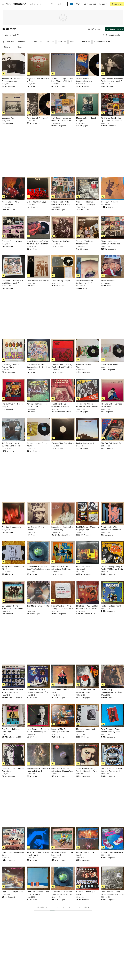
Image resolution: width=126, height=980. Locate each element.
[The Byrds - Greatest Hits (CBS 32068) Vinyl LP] (13, 267)
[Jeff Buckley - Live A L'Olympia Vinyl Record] (13, 430)
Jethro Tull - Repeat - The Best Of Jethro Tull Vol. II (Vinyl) (62, 80)
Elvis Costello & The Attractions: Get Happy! (61, 568)
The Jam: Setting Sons (61, 241)
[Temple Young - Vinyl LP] (63, 267)
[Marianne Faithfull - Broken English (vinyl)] (38, 839)
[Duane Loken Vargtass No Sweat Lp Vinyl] (63, 513)
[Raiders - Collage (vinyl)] (113, 592)
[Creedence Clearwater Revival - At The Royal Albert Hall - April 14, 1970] (88, 188)
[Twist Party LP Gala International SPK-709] (63, 390)
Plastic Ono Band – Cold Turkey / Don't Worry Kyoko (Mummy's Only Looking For (63, 607)
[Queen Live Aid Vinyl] (113, 188)
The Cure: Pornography (11, 527)
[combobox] (42, 4)
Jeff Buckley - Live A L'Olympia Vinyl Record (11, 444)
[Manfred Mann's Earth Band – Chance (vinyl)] (38, 878)
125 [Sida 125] (78, 907)
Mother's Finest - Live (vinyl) (85, 854)
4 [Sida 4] (69, 907)
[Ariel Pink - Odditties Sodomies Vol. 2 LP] (88, 267)
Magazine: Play (8, 118)
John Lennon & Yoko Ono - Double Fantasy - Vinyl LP (112, 80)
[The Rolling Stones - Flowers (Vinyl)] (13, 351)
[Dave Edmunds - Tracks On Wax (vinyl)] (13, 755)
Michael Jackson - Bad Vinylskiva (86, 730)
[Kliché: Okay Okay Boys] (38, 188)
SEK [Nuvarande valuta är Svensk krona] (78, 4)
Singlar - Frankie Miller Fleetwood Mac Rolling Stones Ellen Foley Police (62, 203)
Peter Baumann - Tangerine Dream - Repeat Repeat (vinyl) (38, 731)
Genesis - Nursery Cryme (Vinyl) (37, 444)
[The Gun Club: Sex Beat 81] (38, 267)
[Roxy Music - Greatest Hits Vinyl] (38, 592)
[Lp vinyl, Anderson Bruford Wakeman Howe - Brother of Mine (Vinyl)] (38, 228)
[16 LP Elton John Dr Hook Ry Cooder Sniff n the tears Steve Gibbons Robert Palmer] (113, 104)
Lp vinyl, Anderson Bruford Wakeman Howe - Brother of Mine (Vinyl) (37, 243)
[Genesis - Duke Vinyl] (113, 351)
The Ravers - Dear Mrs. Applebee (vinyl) (86, 691)
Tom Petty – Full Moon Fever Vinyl (11, 730)
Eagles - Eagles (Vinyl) (85, 443)
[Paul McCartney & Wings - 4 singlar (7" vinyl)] (88, 513)
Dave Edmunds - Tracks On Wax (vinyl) (13, 770)
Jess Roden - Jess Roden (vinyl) (62, 691)
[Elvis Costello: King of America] (38, 513)
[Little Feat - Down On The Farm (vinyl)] (63, 839)
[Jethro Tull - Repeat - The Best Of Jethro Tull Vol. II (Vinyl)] (63, 65)
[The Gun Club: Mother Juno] (13, 390)
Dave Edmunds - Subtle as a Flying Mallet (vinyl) (38, 770)
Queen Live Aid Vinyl (110, 202)
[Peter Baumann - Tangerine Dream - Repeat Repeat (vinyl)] (38, 715)
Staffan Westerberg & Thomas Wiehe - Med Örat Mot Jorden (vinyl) (37, 691)
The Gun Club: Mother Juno (13, 404)
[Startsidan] (20, 4)
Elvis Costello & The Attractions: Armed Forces (12, 607)
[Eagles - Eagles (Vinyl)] (88, 430)
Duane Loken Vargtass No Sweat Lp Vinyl (62, 528)
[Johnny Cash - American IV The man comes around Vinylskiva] (13, 65)
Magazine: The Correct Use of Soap (38, 80)
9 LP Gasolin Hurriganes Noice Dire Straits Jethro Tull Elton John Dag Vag (62, 119)
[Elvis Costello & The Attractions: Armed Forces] (13, 592)
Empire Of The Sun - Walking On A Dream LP (61, 730)
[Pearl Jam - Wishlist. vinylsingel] (88, 553)
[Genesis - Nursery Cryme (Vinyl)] (38, 430)
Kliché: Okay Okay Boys (36, 202)
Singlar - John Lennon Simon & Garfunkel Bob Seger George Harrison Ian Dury (112, 243)
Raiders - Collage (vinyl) (111, 606)
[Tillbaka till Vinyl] (3, 35)
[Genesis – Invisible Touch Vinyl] (88, 351)
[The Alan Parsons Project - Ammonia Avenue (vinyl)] (113, 755)
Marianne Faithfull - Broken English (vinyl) (38, 854)
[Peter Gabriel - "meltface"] (38, 104)
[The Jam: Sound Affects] (13, 228)
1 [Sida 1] (52, 907)
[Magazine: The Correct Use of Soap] (38, 65)
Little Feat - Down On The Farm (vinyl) (62, 854)
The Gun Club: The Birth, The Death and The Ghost (62, 366)
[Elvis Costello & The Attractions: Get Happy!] (63, 553)
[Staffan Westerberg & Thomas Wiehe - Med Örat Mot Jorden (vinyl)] (38, 676)
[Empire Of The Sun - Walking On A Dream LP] (63, 715)
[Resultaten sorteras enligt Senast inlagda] (113, 35)
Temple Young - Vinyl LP (61, 281)
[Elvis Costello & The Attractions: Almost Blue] (113, 513)
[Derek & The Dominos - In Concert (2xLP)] (38, 390)
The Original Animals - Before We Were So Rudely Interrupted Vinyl (88, 405)
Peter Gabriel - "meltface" (37, 118)
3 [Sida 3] (63, 907)
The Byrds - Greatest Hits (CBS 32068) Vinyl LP (12, 282)
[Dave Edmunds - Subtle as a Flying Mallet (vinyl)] (38, 755)
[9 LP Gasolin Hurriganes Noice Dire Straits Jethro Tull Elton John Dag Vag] (63, 104)
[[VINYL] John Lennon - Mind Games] (13, 839)
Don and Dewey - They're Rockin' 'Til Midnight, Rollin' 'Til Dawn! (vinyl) (112, 568)
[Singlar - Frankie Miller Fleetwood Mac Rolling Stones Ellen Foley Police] (63, 188)
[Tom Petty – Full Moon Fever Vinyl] (13, 715)
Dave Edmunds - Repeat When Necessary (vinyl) (111, 730)
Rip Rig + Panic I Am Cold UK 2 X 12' (13, 568)
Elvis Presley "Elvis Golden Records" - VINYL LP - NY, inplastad (87, 607)
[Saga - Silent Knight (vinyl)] (13, 878)
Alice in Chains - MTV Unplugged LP (10, 203)
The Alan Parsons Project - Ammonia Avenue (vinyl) (112, 770)
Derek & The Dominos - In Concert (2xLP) (37, 405)
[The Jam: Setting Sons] (63, 228)
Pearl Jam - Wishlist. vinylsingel (84, 568)
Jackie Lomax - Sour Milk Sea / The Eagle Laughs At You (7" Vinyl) (37, 568)
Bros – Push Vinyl (108, 281)
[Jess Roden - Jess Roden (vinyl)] (63, 676)
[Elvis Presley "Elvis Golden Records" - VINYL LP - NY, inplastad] (88, 592)
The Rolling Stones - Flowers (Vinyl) (10, 366)
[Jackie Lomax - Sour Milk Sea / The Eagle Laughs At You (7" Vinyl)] (38, 553)
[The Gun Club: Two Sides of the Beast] (113, 390)
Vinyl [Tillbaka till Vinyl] (7, 35)
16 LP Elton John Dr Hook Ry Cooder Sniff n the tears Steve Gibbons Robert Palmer (113, 119)
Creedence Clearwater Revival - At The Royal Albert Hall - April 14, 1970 (87, 203)
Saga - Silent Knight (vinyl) (13, 892)
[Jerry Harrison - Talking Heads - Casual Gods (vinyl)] (113, 878)
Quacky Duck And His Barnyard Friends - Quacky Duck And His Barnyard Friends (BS (37, 366)
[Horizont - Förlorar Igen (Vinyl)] (88, 878)
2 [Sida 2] (58, 907)
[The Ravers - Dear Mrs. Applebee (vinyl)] (88, 676)
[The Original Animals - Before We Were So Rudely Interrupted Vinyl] (88, 390)
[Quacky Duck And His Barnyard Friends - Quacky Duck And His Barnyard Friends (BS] (38, 351)
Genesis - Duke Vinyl (110, 364)
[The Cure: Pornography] (13, 513)
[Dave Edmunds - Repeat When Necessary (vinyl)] (113, 715)
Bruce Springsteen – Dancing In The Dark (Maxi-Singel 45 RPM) (112, 691)
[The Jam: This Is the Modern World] (88, 228)
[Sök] (52, 4)
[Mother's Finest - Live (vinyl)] (88, 839)
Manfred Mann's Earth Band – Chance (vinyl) (38, 893)
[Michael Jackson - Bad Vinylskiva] (88, 715)
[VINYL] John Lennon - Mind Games (13, 854)
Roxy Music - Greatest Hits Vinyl (38, 607)
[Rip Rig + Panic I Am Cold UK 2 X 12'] (13, 553)
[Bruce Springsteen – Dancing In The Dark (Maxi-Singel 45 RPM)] (113, 676)
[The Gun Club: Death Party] (63, 430)
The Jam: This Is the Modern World (85, 242)
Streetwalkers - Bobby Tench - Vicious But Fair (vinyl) (86, 770)
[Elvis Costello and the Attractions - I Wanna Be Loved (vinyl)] (63, 755)
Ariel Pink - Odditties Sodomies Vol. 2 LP (85, 282)
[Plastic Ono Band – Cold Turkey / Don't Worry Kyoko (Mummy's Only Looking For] (63, 592)
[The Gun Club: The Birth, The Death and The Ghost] (63, 351)
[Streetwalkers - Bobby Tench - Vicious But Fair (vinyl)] (88, 755)
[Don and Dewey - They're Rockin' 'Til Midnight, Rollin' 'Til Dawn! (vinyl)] (113, 553)
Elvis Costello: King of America (35, 528)
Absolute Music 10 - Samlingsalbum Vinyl (84, 80)
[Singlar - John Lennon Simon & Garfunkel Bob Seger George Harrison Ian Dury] (113, 228)
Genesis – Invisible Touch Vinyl (87, 366)
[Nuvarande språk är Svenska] (71, 4)
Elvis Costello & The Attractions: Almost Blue (111, 528)
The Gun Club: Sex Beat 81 (38, 281)
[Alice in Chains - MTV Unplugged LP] (13, 188)
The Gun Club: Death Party (63, 443)
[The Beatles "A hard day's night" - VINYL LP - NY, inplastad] (13, 676)
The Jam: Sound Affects (12, 241)
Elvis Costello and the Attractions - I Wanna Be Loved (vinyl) (61, 770)
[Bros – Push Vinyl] (113, 267)
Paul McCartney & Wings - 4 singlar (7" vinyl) (88, 528)
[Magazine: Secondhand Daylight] (88, 104)
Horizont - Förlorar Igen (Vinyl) (86, 893)
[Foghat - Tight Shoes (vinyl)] (113, 839)
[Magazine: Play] (13, 104)
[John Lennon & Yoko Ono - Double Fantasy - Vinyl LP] (113, 65)
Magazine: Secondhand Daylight (86, 119)
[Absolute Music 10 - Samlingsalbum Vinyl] (88, 65)
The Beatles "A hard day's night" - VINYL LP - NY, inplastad (12, 691)
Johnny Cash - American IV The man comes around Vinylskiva (13, 80)
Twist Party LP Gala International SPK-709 (60, 405)
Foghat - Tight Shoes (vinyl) (113, 852)
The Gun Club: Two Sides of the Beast (112, 405)
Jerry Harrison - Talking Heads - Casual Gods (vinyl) (113, 893)
